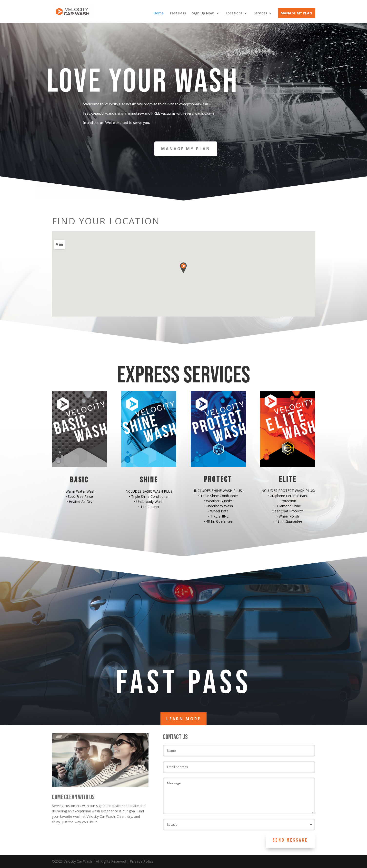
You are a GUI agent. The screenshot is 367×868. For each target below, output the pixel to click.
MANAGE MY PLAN (186, 149)
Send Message (290, 840)
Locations (234, 13)
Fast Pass (178, 13)
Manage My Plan (296, 13)
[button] (183, 268)
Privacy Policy (142, 861)
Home (159, 13)
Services (260, 13)
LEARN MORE (183, 719)
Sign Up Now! (203, 13)
